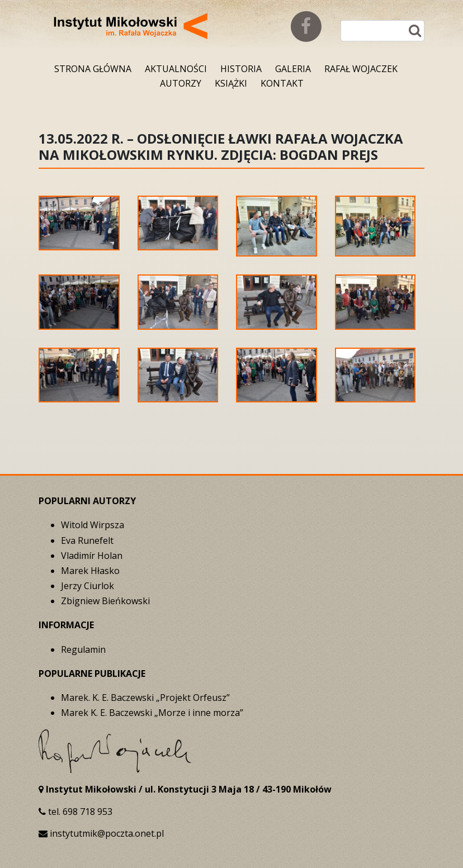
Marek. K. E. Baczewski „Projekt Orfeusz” (145, 698)
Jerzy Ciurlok (88, 586)
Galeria (293, 69)
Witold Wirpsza (93, 525)
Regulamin (83, 649)
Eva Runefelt (87, 540)
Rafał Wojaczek (361, 69)
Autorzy (181, 83)
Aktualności (176, 69)
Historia (241, 69)
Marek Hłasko (90, 571)
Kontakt (282, 83)
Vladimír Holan (92, 556)
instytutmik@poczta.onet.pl (107, 833)
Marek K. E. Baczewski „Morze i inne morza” (152, 713)
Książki (231, 83)
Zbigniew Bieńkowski (105, 601)
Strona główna (93, 69)
